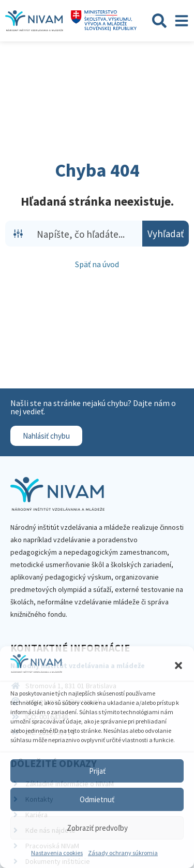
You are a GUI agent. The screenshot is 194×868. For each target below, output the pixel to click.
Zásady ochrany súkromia (123, 853)
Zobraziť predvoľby (97, 828)
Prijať (97, 771)
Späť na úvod (97, 264)
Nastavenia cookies (57, 853)
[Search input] (87, 234)
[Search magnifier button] (166, 234)
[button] (178, 666)
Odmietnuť (97, 799)
